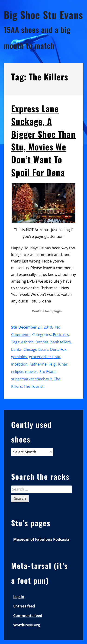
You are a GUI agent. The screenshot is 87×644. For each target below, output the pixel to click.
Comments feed (28, 616)
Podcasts (61, 335)
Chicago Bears (36, 349)
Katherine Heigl (43, 364)
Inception (19, 364)
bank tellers (61, 342)
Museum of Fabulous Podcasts (41, 539)
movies (31, 372)
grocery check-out (45, 357)
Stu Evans (48, 372)
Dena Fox (58, 349)
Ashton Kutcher (35, 342)
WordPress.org (27, 625)
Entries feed (24, 606)
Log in (19, 597)
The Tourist (34, 386)
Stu (14, 327)
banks (16, 349)
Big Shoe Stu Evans (43, 15)
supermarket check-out (32, 379)
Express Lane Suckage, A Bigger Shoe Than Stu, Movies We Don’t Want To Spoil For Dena (43, 140)
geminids (19, 357)
